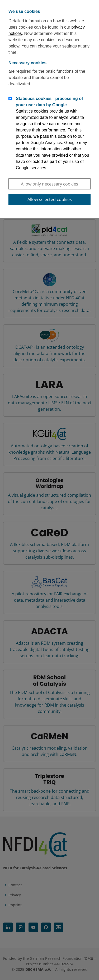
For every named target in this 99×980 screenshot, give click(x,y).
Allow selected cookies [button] (50, 199)
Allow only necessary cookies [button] (49, 184)
